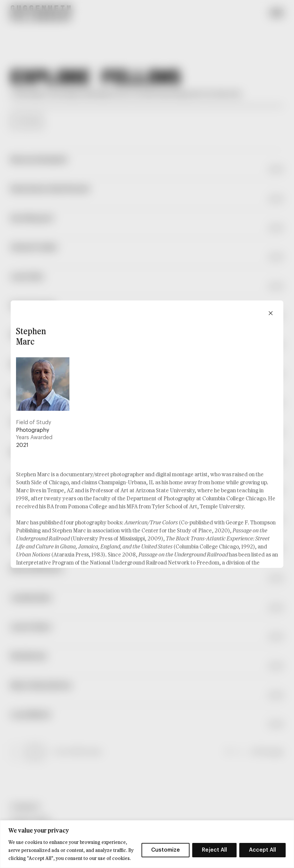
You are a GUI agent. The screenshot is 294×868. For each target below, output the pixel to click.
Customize (166, 850)
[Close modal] (271, 313)
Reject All (214, 850)
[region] (147, 844)
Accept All (262, 850)
